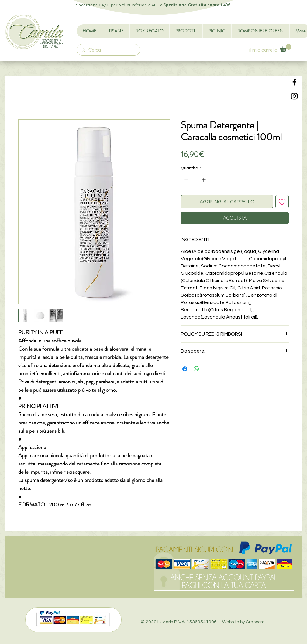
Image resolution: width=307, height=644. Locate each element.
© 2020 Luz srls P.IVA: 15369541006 (203, 622)
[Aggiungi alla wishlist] (282, 202)
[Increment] (204, 180)
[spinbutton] (195, 180)
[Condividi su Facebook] (185, 369)
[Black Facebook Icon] (294, 82)
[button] (286, 48)
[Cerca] (108, 50)
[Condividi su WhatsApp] (196, 369)
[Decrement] (186, 180)
